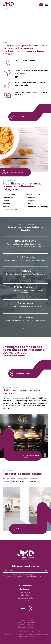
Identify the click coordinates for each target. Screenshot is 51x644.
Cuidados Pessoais (10, 210)
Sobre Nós (17, 117)
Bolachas (6, 204)
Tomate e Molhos (10, 198)
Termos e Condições (26, 620)
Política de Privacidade (12, 577)
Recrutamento (25, 586)
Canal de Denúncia (25, 627)
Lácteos (30, 204)
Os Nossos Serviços (21, 374)
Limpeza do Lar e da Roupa (38, 207)
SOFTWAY (30, 636)
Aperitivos (31, 198)
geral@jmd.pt (26, 592)
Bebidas (6, 207)
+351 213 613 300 (26, 595)
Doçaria (6, 201)
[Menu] (47, 5)
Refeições (31, 201)
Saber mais (18, 529)
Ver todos (25, 329)
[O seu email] (24, 571)
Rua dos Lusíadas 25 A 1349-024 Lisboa (26, 599)
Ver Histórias (31, 456)
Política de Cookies (26, 625)
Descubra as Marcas (13, 172)
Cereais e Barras (9, 195)
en (41, 5)
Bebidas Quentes (34, 195)
